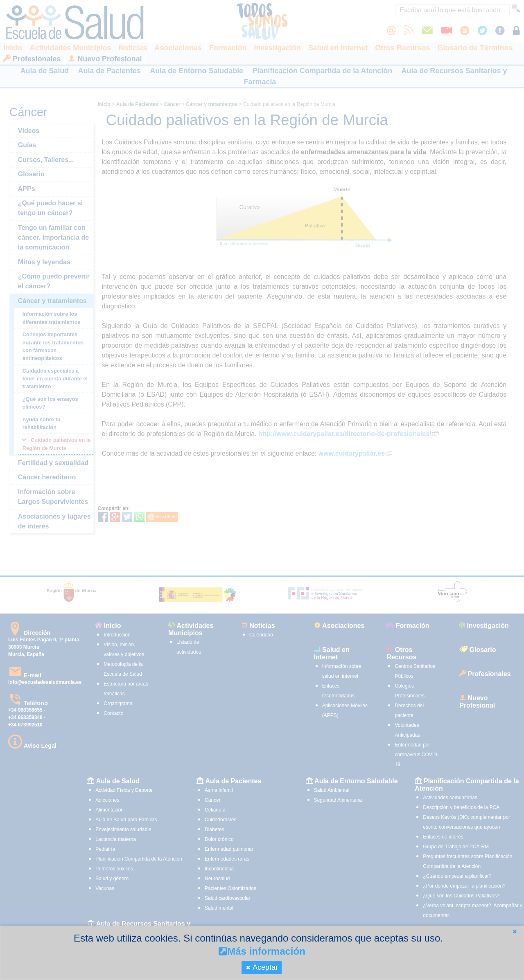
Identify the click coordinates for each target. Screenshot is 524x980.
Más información (262, 951)
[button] (515, 932)
